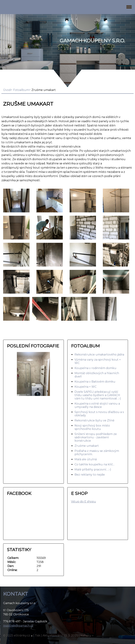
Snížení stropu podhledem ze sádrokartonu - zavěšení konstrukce (96, 437)
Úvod (7, 90)
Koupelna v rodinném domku (95, 368)
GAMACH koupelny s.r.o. (92, 41)
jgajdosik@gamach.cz (18, 626)
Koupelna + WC (86, 387)
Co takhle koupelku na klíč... (94, 464)
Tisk (38, 635)
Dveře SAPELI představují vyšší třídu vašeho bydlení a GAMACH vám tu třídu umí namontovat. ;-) (98, 395)
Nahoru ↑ (87, 635)
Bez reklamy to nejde (90, 475)
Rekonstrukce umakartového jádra (99, 355)
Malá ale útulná (86, 459)
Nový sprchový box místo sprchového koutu (92, 427)
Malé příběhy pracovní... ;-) (93, 470)
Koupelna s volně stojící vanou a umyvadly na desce (97, 405)
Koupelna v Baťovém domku (95, 382)
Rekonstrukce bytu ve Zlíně (94, 420)
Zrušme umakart (87, 446)
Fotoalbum (21, 90)
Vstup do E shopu (83, 502)
